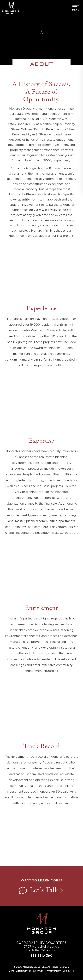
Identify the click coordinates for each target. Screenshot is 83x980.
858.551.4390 (42, 956)
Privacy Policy (53, 971)
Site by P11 (68, 971)
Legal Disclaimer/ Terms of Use (26, 971)
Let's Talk (41, 891)
